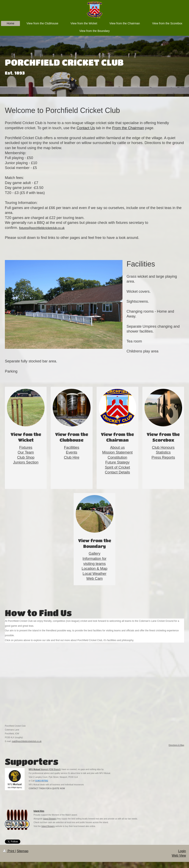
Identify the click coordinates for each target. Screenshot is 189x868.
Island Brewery (50, 819)
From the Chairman (128, 128)
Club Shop (26, 457)
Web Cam (94, 579)
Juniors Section (26, 462)
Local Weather (94, 574)
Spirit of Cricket (117, 467)
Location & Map (94, 569)
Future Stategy (117, 462)
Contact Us (86, 128)
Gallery (95, 554)
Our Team (26, 452)
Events (72, 452)
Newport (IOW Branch (50, 769)
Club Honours (163, 448)
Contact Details (117, 472)
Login (182, 851)
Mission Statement (117, 452)
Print (9, 851)
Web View (179, 856)
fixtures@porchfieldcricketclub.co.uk (42, 228)
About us (117, 448)
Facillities (72, 448)
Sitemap (22, 851)
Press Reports (163, 457)
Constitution (117, 457)
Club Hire (72, 457)
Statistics (163, 452)
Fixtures (26, 448)
